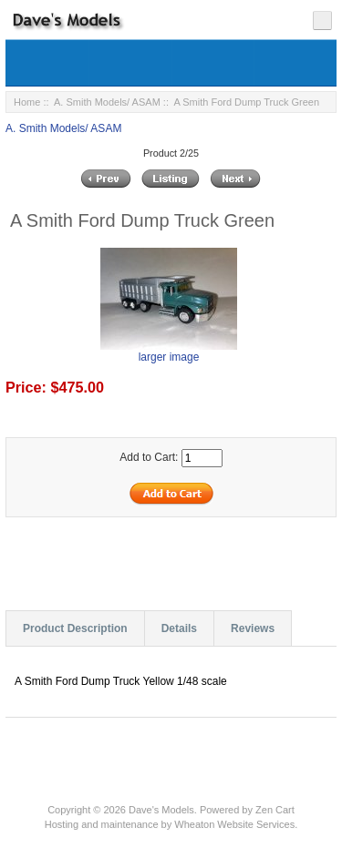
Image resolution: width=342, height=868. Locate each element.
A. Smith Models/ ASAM (107, 102)
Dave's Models (161, 810)
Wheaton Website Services (234, 824)
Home (27, 102)
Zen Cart (275, 810)
